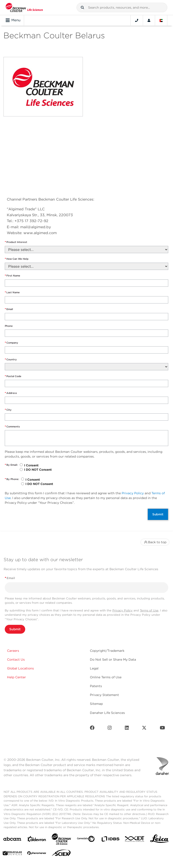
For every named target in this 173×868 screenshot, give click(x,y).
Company (11, 343)
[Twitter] (144, 729)
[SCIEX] (61, 854)
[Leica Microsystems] (159, 840)
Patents (96, 686)
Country (11, 360)
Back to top (155, 542)
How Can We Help (17, 259)
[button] (82, 7)
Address (11, 393)
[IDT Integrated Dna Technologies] (135, 840)
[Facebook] (92, 729)
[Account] (149, 20)
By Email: (11, 465)
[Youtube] (162, 729)
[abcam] (12, 840)
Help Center (16, 677)
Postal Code (13, 376)
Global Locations (20, 668)
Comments (12, 427)
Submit (158, 514)
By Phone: (12, 479)
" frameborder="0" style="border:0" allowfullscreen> (66, 155)
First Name (12, 276)
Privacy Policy (133, 493)
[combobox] (122, 7)
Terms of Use (149, 610)
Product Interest (16, 242)
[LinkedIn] (127, 729)
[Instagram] (110, 729)
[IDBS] (110, 840)
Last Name (12, 292)
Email (9, 309)
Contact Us (16, 659)
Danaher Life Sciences (107, 713)
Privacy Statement (104, 695)
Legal (94, 668)
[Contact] (137, 20)
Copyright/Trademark (107, 651)
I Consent (31, 465)
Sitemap (96, 704)
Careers (13, 651)
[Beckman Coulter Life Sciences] (61, 840)
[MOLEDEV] (12, 854)
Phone (9, 326)
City (8, 410)
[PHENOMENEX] (37, 854)
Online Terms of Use (106, 677)
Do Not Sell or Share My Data (113, 659)
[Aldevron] (37, 840)
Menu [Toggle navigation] (13, 20)
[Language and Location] (161, 20)
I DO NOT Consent (38, 470)
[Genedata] (86, 840)
